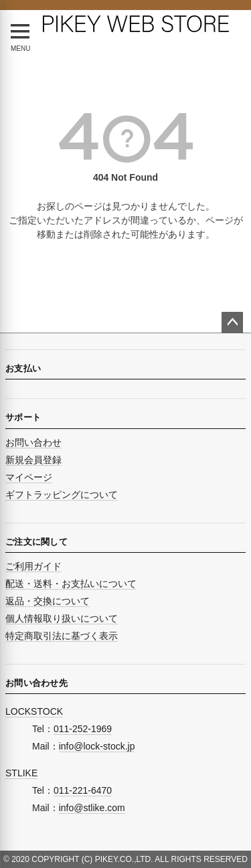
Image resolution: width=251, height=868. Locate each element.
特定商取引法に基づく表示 (62, 636)
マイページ (29, 477)
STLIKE (21, 773)
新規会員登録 (33, 460)
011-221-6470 (83, 790)
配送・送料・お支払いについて (71, 584)
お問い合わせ (33, 442)
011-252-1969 (83, 729)
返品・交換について (48, 601)
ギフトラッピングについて (62, 495)
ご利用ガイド (33, 566)
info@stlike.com (92, 808)
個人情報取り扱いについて (62, 618)
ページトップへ (232, 323)
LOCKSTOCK (34, 711)
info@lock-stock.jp (97, 746)
